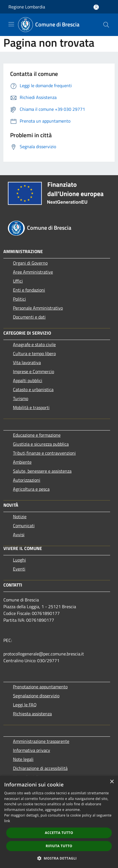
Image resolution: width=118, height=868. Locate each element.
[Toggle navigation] (11, 24)
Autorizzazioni (27, 480)
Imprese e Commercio (34, 371)
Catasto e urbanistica (33, 389)
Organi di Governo (30, 263)
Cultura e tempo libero (34, 353)
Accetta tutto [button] (59, 833)
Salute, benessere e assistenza (42, 471)
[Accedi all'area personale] (96, 7)
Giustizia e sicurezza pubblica (41, 444)
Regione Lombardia (27, 7)
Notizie (20, 517)
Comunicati (24, 526)
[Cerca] (106, 25)
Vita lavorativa (27, 362)
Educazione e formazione (37, 435)
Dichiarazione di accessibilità (40, 768)
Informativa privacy (32, 750)
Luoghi (19, 560)
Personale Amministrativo (38, 308)
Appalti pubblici (28, 380)
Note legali (23, 759)
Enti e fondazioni (29, 290)
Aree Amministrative (33, 272)
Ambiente (22, 462)
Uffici (18, 281)
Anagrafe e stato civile (34, 344)
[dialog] (59, 822)
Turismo (21, 398)
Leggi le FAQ (25, 705)
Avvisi (19, 535)
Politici (19, 299)
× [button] (112, 782)
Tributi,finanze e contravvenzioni (44, 453)
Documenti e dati (29, 317)
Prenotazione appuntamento (40, 687)
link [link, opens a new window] (7, 821)
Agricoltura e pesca (31, 489)
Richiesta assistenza (32, 714)
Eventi (19, 569)
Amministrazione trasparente (41, 741)
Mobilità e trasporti (31, 407)
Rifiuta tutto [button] (59, 846)
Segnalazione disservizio (36, 696)
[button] (59, 858)
